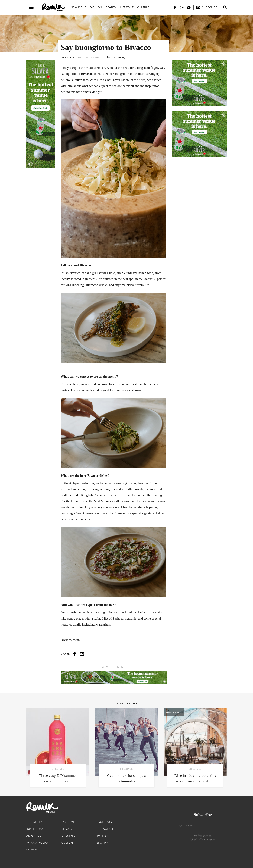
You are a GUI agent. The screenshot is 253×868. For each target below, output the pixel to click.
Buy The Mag (36, 829)
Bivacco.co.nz (70, 640)
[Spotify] (189, 7)
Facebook (104, 822)
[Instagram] (182, 7)
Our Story (34, 822)
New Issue (78, 7)
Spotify (102, 843)
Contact (33, 850)
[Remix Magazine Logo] (54, 7)
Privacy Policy (38, 843)
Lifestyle (127, 7)
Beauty (111, 7)
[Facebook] (175, 7)
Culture (143, 7)
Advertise (34, 836)
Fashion (96, 7)
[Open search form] (225, 7)
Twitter (103, 836)
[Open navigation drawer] (31, 7)
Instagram (105, 829)
